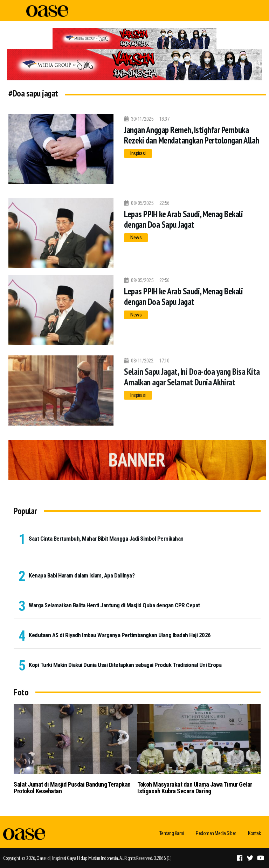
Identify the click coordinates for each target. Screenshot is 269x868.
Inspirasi (138, 153)
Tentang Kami (172, 833)
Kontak (254, 833)
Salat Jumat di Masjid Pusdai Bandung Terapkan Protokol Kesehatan (72, 788)
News (136, 238)
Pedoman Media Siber (216, 833)
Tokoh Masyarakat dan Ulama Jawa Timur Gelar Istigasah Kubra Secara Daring (195, 788)
